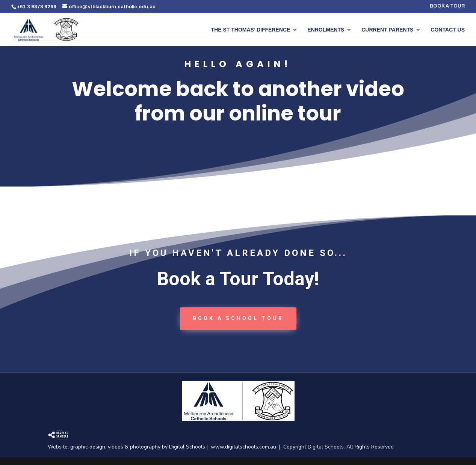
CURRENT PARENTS (387, 30)
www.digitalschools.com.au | (247, 447)
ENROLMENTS (326, 30)
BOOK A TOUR (447, 6)
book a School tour (238, 318)
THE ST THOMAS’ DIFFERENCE (251, 30)
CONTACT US (448, 30)
